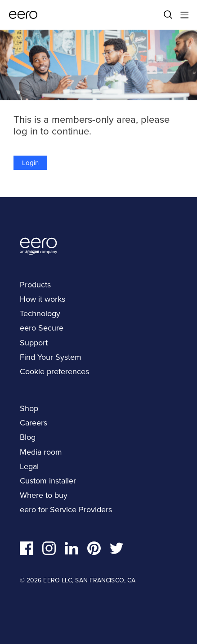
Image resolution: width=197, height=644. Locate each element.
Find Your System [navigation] (51, 357)
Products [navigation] (35, 285)
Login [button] (30, 163)
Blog (28, 437)
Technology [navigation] (40, 313)
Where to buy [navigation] (44, 495)
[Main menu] (184, 15)
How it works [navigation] (43, 299)
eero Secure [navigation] (42, 328)
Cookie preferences (54, 371)
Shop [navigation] (29, 408)
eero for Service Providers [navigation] (66, 510)
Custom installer (48, 481)
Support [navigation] (34, 343)
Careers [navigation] (34, 423)
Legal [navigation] (29, 466)
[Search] (168, 15)
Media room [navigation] (41, 452)
